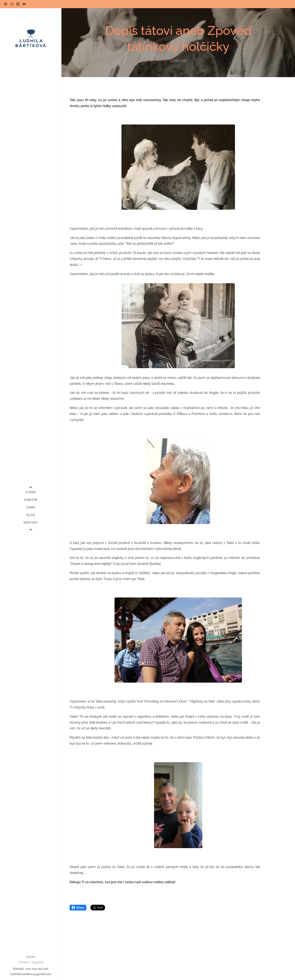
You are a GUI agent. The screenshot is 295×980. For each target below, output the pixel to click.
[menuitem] (31, 492)
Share (78, 908)
